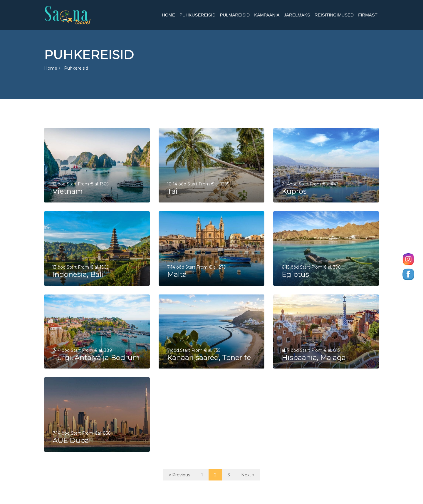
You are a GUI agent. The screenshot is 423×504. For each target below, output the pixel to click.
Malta (177, 274)
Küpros (294, 191)
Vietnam (68, 191)
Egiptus (296, 274)
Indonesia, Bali (78, 274)
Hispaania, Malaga (314, 357)
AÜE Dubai (72, 440)
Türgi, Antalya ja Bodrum (96, 357)
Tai (173, 191)
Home (51, 68)
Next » (248, 475)
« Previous (179, 475)
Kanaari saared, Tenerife (209, 357)
